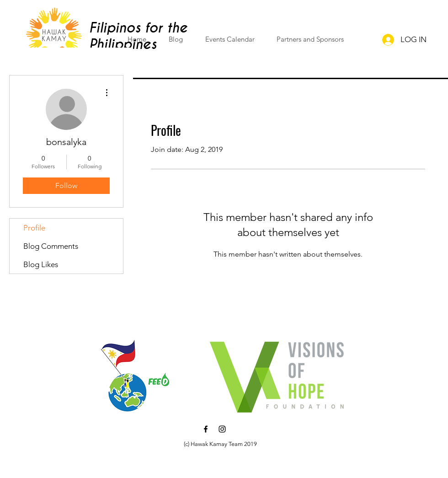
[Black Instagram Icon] (222, 429)
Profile (34, 228)
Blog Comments (51, 246)
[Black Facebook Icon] (206, 429)
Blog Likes (41, 264)
